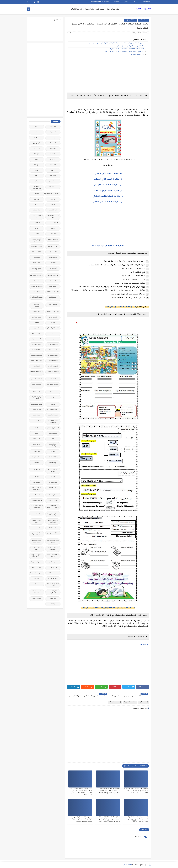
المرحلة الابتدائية (115, 702)
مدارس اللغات (53, 488)
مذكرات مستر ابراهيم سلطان (37, 534)
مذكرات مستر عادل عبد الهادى (53, 549)
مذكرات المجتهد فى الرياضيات (37, 507)
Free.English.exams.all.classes (52, 194)
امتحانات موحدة (53, 379)
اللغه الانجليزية (53, 355)
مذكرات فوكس (53, 528)
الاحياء (53, 228)
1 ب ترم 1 (53, 127)
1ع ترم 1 (53, 138)
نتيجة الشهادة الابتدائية (37, 592)
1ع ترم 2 (37, 138)
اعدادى (102, 9)
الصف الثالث (37, 292)
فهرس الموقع (128, 2)
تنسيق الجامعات (53, 415)
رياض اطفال (115, 9)
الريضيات (37, 281)
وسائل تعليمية (37, 599)
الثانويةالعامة (53, 257)
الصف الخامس (37, 312)
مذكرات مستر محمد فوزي (37, 549)
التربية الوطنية (53, 247)
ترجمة (53, 404)
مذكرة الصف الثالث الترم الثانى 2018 (120, 307)
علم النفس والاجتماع (53, 445)
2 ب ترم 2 (53, 143)
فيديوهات (37, 452)
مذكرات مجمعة (37, 528)
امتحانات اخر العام (53, 372)
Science (53, 199)
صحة (37, 433)
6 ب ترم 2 (37, 181)
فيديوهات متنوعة (53, 457)
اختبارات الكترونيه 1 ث (37, 217)
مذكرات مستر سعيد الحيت (37, 541)
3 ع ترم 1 (53, 170)
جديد (37, 428)
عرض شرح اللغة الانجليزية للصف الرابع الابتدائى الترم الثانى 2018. (124, 52)
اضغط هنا (144, 645)
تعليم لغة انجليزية (53, 410)
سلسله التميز (53, 433)
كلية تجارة (37, 470)
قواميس (37, 462)
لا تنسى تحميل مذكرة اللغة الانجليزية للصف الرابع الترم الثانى (108, 608)
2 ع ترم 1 (37, 154)
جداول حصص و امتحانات (53, 422)
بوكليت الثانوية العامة (37, 398)
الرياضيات (53, 281)
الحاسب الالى (53, 268)
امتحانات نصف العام (37, 385)
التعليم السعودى (37, 247)
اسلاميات (37, 223)
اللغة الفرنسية (37, 350)
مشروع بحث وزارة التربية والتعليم (37, 556)
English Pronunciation (37, 188)
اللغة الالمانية (37, 339)
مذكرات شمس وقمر (37, 521)
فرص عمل (37, 444)
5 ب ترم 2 (37, 176)
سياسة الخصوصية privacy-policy (101, 2)
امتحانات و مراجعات (53, 392)
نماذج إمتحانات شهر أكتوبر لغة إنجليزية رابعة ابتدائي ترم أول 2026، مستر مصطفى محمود (81, 819)
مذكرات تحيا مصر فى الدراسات (53, 514)
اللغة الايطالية (37, 345)
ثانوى (97, 9)
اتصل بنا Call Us (118, 2)
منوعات (37, 579)
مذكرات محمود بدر (53, 533)
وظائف (53, 604)
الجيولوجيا (37, 263)
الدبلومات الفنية (53, 276)
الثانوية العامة (37, 252)
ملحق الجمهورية (37, 562)
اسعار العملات (53, 223)
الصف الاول (53, 286)
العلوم (53, 323)
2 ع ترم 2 (53, 159)
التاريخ (37, 234)
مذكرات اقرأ (53, 495)
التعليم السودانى (53, 252)
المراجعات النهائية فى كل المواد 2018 (108, 246)
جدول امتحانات (37, 421)
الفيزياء (37, 328)
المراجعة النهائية (76, 9)
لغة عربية (37, 482)
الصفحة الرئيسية (145, 2)
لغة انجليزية (53, 482)
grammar (37, 199)
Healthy (37, 194)
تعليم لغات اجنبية (37, 404)
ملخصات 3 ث (53, 573)
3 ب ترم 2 (53, 165)
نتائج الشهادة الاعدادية (53, 592)
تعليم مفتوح (37, 410)
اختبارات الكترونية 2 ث (53, 217)
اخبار (37, 205)
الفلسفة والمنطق (53, 328)
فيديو (53, 452)
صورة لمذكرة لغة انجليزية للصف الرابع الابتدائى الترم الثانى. (126, 49)
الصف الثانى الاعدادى (37, 306)
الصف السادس (37, 317)
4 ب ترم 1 (37, 170)
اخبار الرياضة (37, 210)
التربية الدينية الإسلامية (37, 240)
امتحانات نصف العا (53, 384)
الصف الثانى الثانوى (53, 312)
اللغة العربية (53, 350)
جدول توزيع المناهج (53, 428)
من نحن (136, 2)
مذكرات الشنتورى (37, 501)
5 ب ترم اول (53, 181)
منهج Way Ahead (53, 579)
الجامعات (37, 257)
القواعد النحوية (37, 334)
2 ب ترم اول (37, 143)
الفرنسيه (37, 323)
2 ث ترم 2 (53, 149)
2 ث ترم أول (37, 149)
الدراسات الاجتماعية (37, 276)
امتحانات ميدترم (89, 9)
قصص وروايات (37, 457)
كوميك (37, 477)
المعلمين (37, 366)
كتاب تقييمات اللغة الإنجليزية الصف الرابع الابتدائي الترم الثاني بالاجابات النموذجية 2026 (138, 819)
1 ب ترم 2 (37, 127)
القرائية (53, 334)
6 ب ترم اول (53, 187)
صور (53, 439)
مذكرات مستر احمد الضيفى (53, 541)
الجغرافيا (53, 263)
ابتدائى (108, 9)
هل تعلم (53, 599)
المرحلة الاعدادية (37, 361)
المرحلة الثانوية (53, 366)
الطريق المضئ (144, 9)
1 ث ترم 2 (37, 132)
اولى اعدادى (37, 392)
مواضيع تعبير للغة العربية (53, 585)
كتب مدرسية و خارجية (53, 471)
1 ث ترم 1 (53, 132)
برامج (53, 397)
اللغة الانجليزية (131, 20)
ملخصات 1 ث (53, 568)
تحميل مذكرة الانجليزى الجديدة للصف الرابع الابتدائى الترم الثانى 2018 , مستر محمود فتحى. (116, 43)
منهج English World (37, 573)
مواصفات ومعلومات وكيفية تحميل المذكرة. (130, 46)
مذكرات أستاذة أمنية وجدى (37, 489)
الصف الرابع (144, 20)
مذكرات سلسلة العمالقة (53, 521)
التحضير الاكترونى (53, 239)
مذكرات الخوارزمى (53, 501)
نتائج (37, 584)
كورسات (53, 477)
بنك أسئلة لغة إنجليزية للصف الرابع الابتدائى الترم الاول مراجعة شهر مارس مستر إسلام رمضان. (109, 791)
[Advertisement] (108, 75)
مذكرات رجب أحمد (37, 513)
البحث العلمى (53, 234)
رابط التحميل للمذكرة (137, 55)
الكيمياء (53, 339)
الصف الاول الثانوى (53, 292)
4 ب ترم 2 (53, 176)
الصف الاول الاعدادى (37, 286)
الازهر (37, 228)
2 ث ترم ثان (53, 154)
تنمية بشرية (37, 415)
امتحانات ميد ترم (37, 379)
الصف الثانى (53, 305)
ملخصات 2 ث (37, 568)
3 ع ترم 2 (37, 165)
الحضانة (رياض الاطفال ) (37, 269)
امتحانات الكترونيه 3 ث (37, 373)
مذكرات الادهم (37, 495)
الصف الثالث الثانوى (37, 297)
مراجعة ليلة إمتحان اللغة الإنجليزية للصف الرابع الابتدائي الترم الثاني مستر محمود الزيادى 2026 (136, 791)
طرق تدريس (37, 439)
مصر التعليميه (53, 562)
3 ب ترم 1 (37, 159)
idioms (53, 205)
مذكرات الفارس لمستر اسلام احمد (53, 507)
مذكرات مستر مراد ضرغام (53, 556)
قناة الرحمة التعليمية (53, 463)
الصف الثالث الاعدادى (53, 298)
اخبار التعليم (53, 210)
